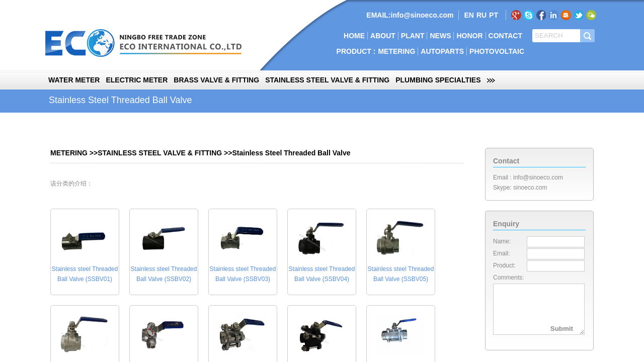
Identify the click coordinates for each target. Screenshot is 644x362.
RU (481, 15)
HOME (354, 36)
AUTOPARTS (442, 51)
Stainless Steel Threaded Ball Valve (291, 153)
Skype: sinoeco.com (520, 188)
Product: (504, 265)
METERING (396, 51)
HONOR (469, 36)
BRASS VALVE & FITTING (216, 80)
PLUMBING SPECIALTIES (438, 80)
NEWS (440, 36)
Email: (501, 253)
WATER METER (74, 80)
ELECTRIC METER (137, 80)
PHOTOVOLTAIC (497, 51)
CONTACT (505, 36)
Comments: (508, 278)
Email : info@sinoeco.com (528, 177)
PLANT (413, 36)
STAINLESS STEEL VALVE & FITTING (327, 80)
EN (469, 15)
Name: (502, 241)
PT (494, 15)
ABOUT (383, 36)
